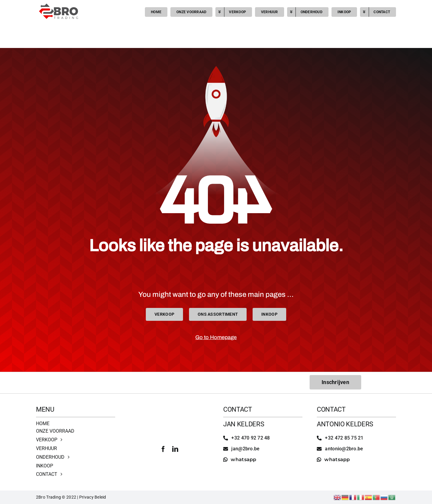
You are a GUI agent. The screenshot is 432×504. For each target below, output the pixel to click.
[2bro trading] (58, 6)
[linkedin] (175, 449)
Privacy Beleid (93, 497)
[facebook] (163, 449)
